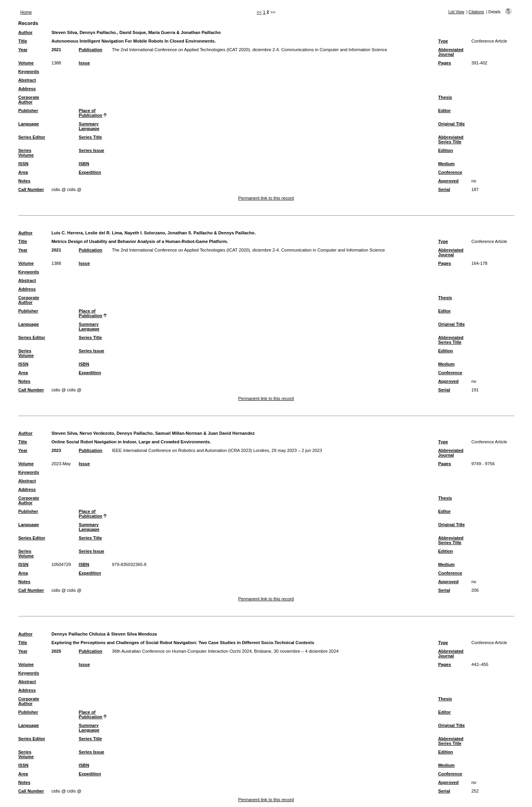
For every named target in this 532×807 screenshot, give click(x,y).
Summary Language (89, 126)
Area (23, 172)
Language (29, 124)
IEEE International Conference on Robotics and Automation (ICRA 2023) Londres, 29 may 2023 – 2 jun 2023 (217, 450)
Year (23, 50)
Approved (448, 181)
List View (456, 12)
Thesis (445, 97)
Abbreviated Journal (451, 52)
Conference (450, 172)
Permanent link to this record (266, 198)
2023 (56, 450)
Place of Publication (91, 113)
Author (26, 32)
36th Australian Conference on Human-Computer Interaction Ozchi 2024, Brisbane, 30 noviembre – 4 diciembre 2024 (225, 651)
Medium (446, 164)
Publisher (28, 111)
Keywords (29, 71)
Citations (477, 12)
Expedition (90, 172)
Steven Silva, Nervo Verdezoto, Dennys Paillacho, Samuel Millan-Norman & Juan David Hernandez (153, 433)
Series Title (91, 137)
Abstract (27, 80)
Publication (91, 50)
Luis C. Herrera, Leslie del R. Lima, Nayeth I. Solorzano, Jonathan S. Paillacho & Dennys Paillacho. (154, 233)
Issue (85, 63)
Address (27, 89)
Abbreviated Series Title (451, 139)
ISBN (84, 164)
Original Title (452, 124)
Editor (445, 111)
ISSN (23, 164)
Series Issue (92, 150)
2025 (56, 651)
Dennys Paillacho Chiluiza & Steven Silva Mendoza (104, 634)
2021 (56, 50)
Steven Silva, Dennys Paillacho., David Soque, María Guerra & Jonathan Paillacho (136, 32)
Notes (24, 181)
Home (26, 12)
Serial (444, 189)
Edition (446, 150)
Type (443, 41)
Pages (445, 63)
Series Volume (26, 153)
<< (259, 12)
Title (23, 41)
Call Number (31, 189)
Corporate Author (29, 100)
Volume (26, 63)
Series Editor (32, 137)
